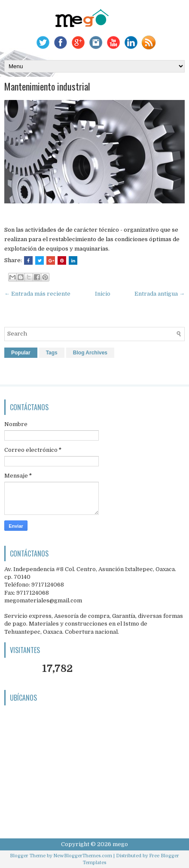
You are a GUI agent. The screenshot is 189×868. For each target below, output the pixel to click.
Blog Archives (90, 353)
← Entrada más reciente (37, 294)
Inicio (103, 294)
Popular (21, 353)
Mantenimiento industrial (47, 86)
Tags (52, 353)
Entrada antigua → (160, 294)
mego (120, 844)
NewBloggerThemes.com (83, 856)
